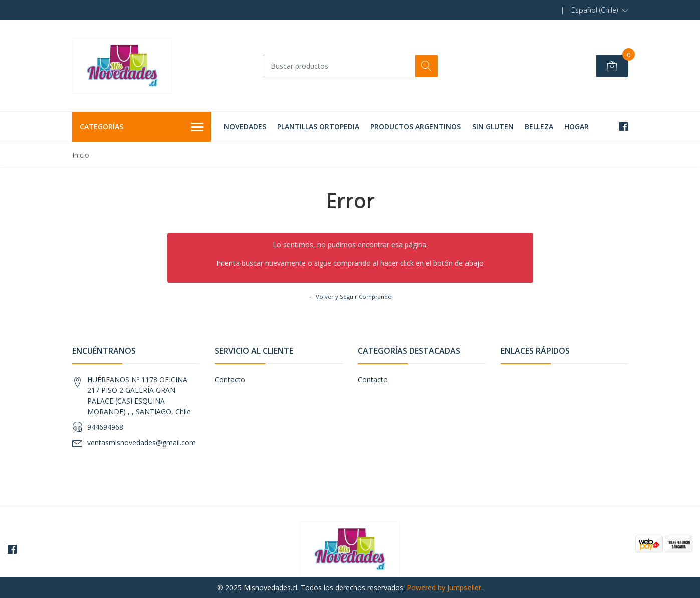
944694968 (105, 427)
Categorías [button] (142, 127)
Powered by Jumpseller (444, 588)
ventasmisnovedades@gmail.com (142, 442)
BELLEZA (539, 127)
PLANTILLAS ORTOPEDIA (318, 127)
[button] (600, 10)
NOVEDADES (245, 127)
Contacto (230, 380)
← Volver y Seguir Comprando (350, 296)
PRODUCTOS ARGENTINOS (416, 127)
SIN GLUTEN (493, 127)
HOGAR (576, 127)
